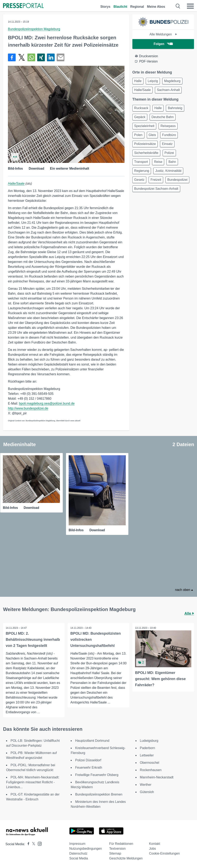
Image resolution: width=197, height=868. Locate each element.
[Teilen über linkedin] (51, 57)
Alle (189, 613)
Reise (158, 162)
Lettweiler (147, 755)
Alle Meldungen (163, 34)
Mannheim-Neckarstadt (157, 777)
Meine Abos (156, 7)
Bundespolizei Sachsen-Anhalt (156, 189)
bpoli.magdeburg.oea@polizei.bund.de (47, 403)
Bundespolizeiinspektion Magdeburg (34, 29)
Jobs (153, 848)
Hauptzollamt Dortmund (92, 740)
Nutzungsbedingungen (86, 848)
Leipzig (153, 81)
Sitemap (115, 853)
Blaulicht (120, 7)
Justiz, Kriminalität (168, 171)
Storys (105, 7)
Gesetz (139, 180)
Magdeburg (172, 81)
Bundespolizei (178, 180)
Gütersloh (147, 791)
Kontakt (155, 843)
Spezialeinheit (144, 126)
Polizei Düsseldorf (88, 760)
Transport (141, 162)
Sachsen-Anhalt (168, 90)
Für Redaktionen (121, 843)
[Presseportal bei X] (32, 843)
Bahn (172, 162)
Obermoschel (150, 762)
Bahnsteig (175, 108)
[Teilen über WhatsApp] (31, 57)
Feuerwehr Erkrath (89, 767)
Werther (146, 784)
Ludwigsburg (149, 740)
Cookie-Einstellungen (164, 853)
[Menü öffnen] (190, 6)
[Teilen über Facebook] (12, 57)
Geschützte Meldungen (126, 858)
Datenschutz (78, 853)
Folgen (163, 44)
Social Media (79, 858)
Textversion (117, 848)
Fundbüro (169, 135)
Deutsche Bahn (163, 117)
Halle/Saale (16, 184)
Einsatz (167, 144)
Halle (138, 81)
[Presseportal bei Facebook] (27, 843)
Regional (137, 7)
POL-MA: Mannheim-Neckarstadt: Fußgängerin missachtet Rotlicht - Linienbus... (33, 782)
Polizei (169, 153)
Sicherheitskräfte (146, 153)
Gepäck (140, 117)
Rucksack (141, 108)
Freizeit (156, 180)
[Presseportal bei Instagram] (38, 843)
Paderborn (148, 747)
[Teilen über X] (22, 57)
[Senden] (61, 57)
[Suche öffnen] (178, 6)
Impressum (77, 843)
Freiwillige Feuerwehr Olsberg (97, 774)
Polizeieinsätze (145, 144)
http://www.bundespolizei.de (28, 408)
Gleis (152, 135)
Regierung (142, 171)
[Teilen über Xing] (41, 57)
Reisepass (168, 126)
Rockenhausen (151, 769)
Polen (138, 135)
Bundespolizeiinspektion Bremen (99, 794)
